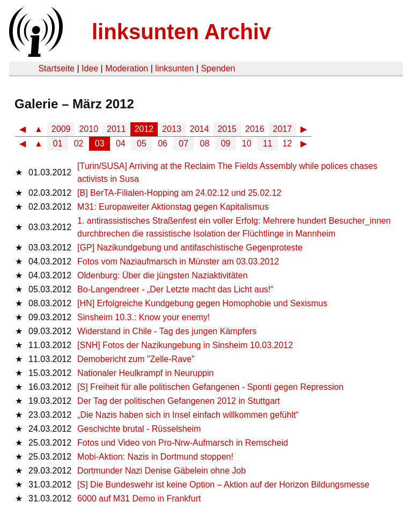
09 (226, 143)
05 (142, 143)
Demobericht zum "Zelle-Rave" (136, 359)
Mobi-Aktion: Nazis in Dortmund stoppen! (155, 457)
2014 (200, 129)
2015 (227, 129)
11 (268, 143)
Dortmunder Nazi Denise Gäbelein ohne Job (161, 471)
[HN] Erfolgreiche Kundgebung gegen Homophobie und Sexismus (202, 303)
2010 (89, 129)
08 (205, 143)
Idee (90, 68)
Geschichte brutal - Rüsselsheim (139, 429)
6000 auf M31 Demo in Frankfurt (139, 498)
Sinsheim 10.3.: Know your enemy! (144, 317)
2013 (172, 129)
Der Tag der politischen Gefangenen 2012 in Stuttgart (179, 401)
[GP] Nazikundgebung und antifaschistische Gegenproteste (190, 247)
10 (247, 143)
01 (58, 143)
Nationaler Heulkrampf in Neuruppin (145, 373)
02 (79, 143)
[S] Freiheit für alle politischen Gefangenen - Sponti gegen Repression (210, 387)
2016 (255, 129)
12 (287, 143)
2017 (283, 129)
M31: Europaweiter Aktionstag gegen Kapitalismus (173, 207)
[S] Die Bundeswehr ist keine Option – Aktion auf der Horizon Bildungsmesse (223, 485)
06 (163, 143)
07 (183, 143)
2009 (61, 129)
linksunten (174, 68)
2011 (116, 129)
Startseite (56, 68)
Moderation (127, 68)
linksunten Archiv (181, 32)
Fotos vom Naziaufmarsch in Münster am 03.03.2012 (178, 261)
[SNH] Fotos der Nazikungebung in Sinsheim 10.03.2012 (185, 345)
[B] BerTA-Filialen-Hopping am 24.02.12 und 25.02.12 (179, 193)
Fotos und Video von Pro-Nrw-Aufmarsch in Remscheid (183, 443)
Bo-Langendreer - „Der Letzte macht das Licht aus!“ (175, 289)
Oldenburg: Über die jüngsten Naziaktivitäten (163, 275)
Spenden (218, 68)
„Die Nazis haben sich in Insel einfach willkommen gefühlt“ (188, 415)
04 (121, 143)
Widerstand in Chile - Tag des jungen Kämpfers (167, 331)
